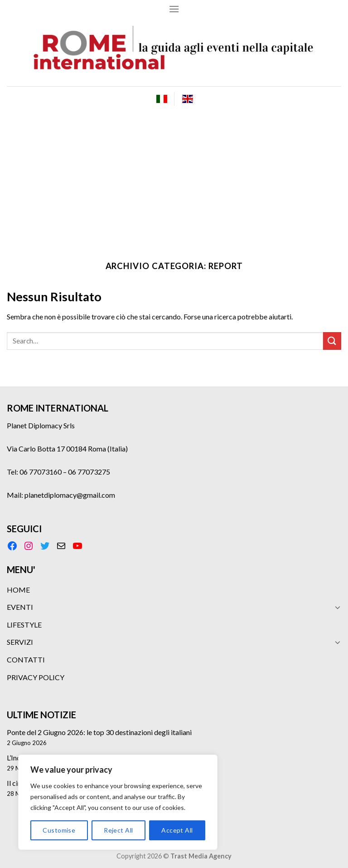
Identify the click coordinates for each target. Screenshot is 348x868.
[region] (118, 802)
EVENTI (20, 607)
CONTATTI (26, 660)
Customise (59, 830)
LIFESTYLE (24, 625)
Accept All (177, 830)
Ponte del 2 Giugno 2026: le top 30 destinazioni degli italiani (99, 732)
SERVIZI (20, 642)
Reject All (118, 830)
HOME (18, 590)
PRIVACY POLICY (36, 677)
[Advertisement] (174, 179)
